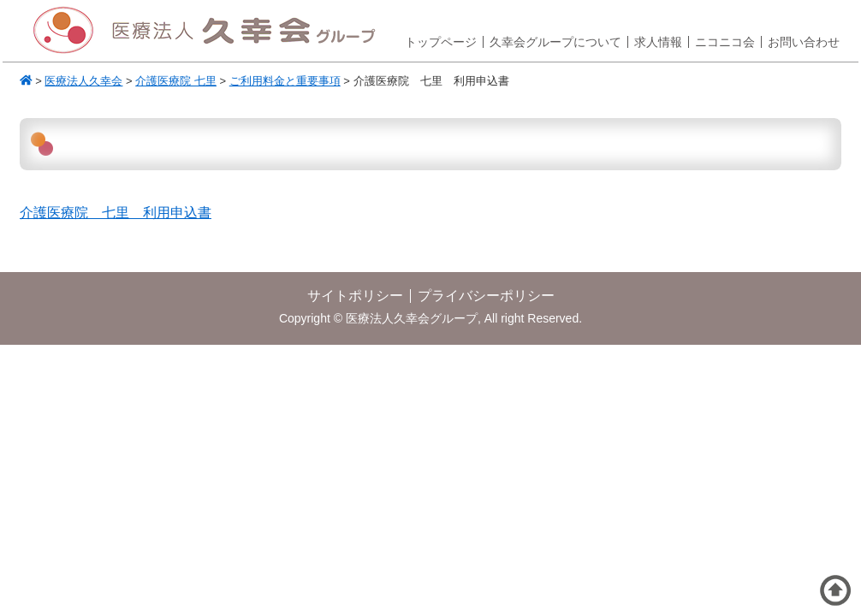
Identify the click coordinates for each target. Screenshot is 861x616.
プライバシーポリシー (486, 296)
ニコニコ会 (725, 42)
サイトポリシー (355, 296)
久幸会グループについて (555, 42)
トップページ (441, 42)
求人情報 (658, 42)
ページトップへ (835, 590)
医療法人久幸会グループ (211, 31)
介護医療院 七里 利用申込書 (116, 213)
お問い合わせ (804, 42)
